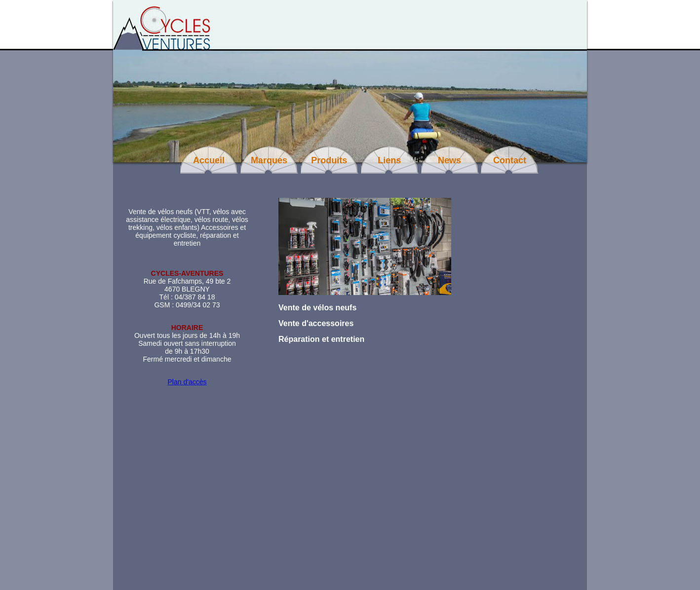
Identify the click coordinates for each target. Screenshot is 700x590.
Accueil (209, 160)
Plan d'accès (187, 382)
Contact (510, 160)
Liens (389, 160)
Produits (329, 160)
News (449, 160)
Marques (269, 160)
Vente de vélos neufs (317, 308)
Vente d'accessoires (316, 323)
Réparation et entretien (321, 339)
